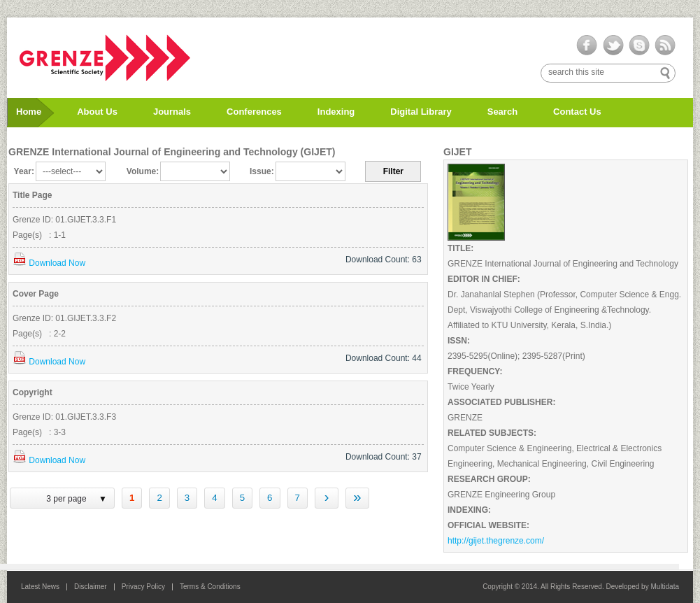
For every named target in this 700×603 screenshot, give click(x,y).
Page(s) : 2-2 (39, 334)
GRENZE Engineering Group (501, 495)
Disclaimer (91, 587)
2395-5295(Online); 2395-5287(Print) (516, 356)
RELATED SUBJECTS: (492, 433)
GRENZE (465, 418)
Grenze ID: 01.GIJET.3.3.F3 (64, 417)
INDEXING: (469, 510)
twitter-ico (613, 45)
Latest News (40, 587)
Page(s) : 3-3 (39, 432)
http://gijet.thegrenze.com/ (496, 541)
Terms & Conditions (210, 587)
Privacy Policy (143, 587)
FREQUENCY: (475, 371)
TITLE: (460, 248)
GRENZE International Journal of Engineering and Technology (563, 264)
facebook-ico (587, 45)
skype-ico (639, 45)
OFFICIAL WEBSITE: (488, 525)
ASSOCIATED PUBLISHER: (501, 402)
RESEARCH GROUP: (489, 479)
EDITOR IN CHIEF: (484, 279)
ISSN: (459, 341)
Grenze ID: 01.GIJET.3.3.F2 (64, 318)
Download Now (49, 263)
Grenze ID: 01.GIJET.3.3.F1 (64, 220)
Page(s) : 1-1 (39, 235)
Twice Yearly (471, 387)
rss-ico (665, 45)
